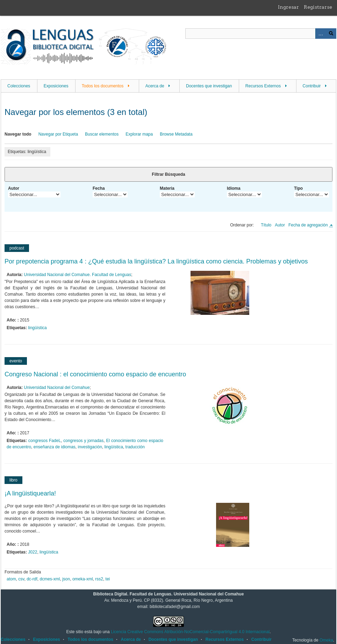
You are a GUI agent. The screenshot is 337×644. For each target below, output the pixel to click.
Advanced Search (321, 34)
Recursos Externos (263, 86)
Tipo (298, 188)
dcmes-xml (50, 579)
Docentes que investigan (209, 86)
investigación (90, 447)
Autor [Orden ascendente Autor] (280, 225)
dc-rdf (32, 579)
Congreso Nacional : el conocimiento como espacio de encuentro (95, 374)
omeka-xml (83, 579)
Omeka (326, 640)
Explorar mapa (139, 134)
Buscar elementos (102, 134)
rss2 (99, 579)
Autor (14, 188)
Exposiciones (56, 86)
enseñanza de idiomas (55, 447)
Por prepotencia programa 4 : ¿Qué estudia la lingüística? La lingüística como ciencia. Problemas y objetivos (156, 261)
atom (11, 579)
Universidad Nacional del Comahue (57, 388)
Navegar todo (18, 134)
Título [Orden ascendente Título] (266, 225)
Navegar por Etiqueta (58, 134)
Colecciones (19, 86)
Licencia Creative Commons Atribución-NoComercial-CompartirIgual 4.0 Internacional (190, 632)
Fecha (99, 188)
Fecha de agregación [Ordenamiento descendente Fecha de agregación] (309, 225)
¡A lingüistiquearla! (30, 493)
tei (108, 579)
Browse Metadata (176, 134)
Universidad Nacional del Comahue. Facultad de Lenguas (77, 275)
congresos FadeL (45, 441)
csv (21, 579)
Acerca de (155, 86)
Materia (167, 188)
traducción (135, 447)
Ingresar (288, 7)
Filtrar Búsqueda (168, 174)
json (66, 579)
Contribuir (312, 86)
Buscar (331, 34)
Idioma (234, 188)
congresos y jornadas (83, 441)
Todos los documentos (103, 86)
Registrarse (318, 7)
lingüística (37, 328)
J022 (33, 552)
